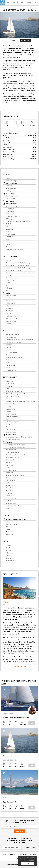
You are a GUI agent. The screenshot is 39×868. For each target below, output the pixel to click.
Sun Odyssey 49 (10, 760)
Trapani (6, 602)
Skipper (13, 855)
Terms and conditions (28, 855)
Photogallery (26, 40)
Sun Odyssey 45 (10, 802)
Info (4, 855)
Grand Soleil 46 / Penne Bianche (16, 718)
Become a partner (12, 847)
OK (28, 863)
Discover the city (19, 666)
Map (14, 40)
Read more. (32, 860)
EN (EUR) (30, 2)
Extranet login (29, 847)
